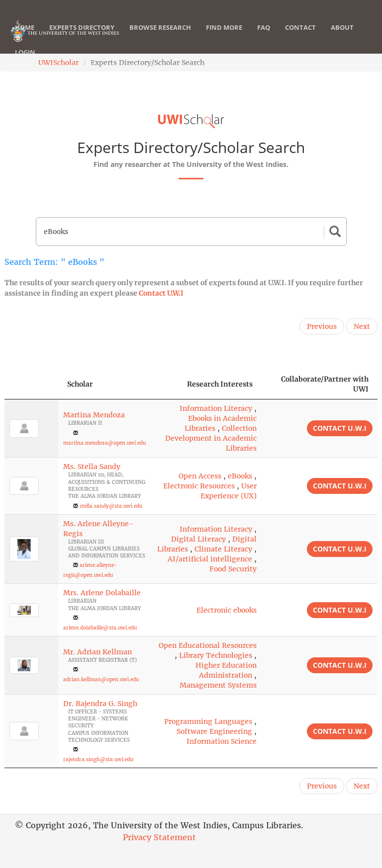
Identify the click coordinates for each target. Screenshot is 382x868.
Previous (322, 326)
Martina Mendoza (94, 415)
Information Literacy (216, 408)
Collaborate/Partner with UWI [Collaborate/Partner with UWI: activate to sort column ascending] (325, 384)
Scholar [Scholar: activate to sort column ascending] (80, 384)
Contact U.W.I (161, 293)
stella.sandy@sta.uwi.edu (111, 506)
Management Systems (218, 685)
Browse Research (160, 37)
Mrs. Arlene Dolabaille (102, 593)
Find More (224, 37)
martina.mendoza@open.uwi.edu (104, 443)
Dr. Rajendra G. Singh (100, 704)
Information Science (222, 741)
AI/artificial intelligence (210, 559)
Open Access (200, 476)
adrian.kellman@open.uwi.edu (101, 679)
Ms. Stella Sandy (92, 467)
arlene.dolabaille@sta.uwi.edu (100, 628)
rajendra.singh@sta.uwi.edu (98, 759)
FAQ (264, 37)
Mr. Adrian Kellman (97, 652)
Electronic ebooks (227, 610)
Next (362, 326)
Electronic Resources (199, 486)
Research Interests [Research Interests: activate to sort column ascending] (220, 384)
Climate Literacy (223, 549)
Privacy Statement (159, 837)
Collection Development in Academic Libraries (211, 438)
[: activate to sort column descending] (31, 384)
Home (25, 37)
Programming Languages (208, 721)
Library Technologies (216, 655)
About (342, 37)
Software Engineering (214, 731)
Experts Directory (82, 37)
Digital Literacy (198, 539)
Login (25, 62)
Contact (300, 37)
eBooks (240, 476)
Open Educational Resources (208, 645)
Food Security (233, 569)
